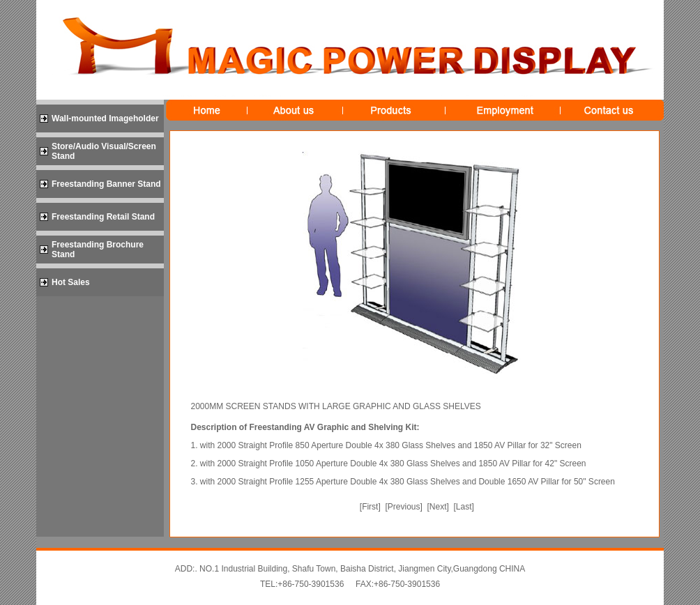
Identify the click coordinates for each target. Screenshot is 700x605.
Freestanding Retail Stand (103, 217)
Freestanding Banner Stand (106, 184)
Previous (404, 507)
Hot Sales (71, 282)
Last (464, 507)
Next (438, 507)
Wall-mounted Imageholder (105, 118)
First (370, 507)
